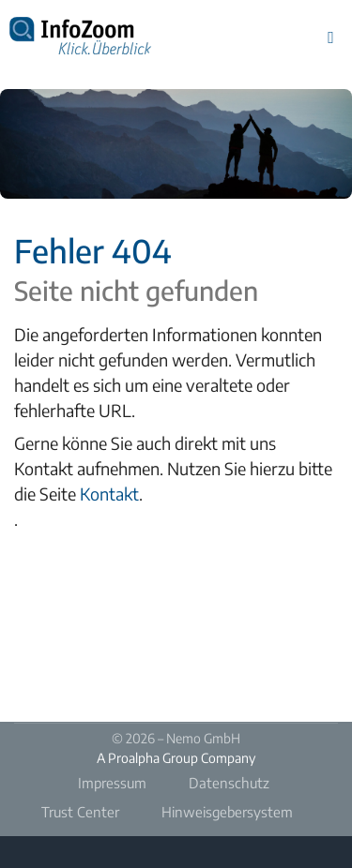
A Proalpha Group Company (176, 758)
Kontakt (109, 494)
